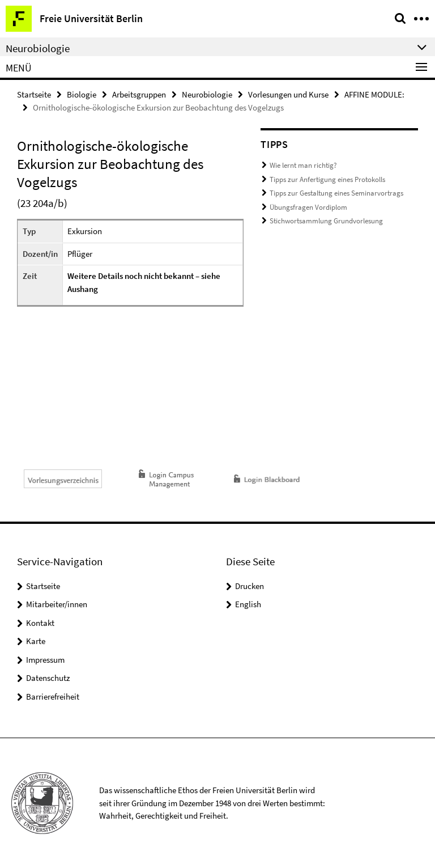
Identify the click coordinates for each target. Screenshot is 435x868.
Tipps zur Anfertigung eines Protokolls (327, 179)
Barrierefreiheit (53, 696)
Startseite (34, 94)
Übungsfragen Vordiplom (308, 207)
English (248, 604)
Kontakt (40, 623)
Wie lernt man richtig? (303, 165)
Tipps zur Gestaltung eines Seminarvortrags (336, 193)
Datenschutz (48, 678)
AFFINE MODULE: (374, 94)
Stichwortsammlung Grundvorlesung (326, 221)
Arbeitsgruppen (139, 94)
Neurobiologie (207, 94)
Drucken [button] (250, 586)
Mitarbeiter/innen (57, 604)
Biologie (82, 94)
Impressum (45, 660)
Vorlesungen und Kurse (288, 94)
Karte (36, 641)
